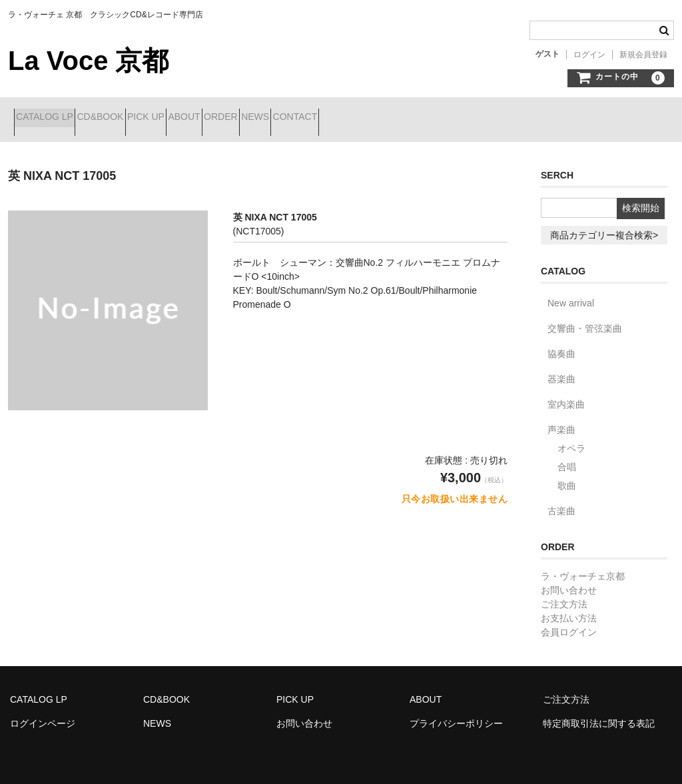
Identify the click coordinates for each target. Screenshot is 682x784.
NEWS (380, 118)
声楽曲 (561, 420)
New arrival (571, 293)
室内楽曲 (566, 394)
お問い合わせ (569, 580)
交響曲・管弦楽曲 (585, 318)
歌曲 (567, 476)
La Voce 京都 (88, 61)
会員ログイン (569, 622)
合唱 (567, 457)
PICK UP (199, 118)
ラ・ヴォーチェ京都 (583, 566)
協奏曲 (561, 344)
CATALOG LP (51, 118)
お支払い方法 (569, 608)
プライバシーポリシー (456, 713)
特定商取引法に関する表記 (599, 713)
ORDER (321, 118)
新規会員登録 (643, 55)
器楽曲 (561, 369)
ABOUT (261, 118)
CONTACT (443, 118)
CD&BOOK (130, 118)
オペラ (571, 438)
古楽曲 (561, 501)
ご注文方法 (564, 594)
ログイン (589, 55)
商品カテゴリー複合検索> (604, 225)
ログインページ (43, 713)
